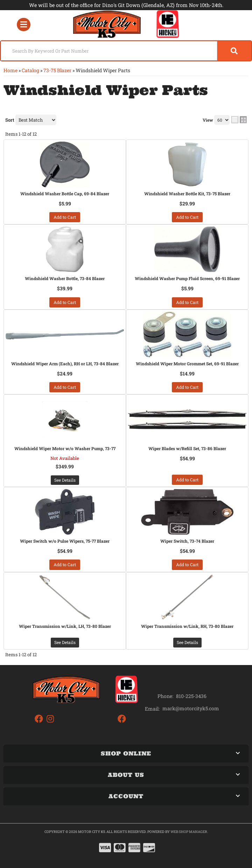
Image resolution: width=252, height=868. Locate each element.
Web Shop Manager (189, 832)
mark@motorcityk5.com (191, 708)
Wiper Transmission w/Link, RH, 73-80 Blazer (187, 626)
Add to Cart (65, 217)
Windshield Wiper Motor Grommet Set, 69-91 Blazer (187, 364)
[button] (126, 51)
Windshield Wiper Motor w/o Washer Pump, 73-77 (65, 448)
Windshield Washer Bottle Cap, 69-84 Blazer (65, 194)
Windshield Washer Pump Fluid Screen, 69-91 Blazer (187, 278)
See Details (65, 480)
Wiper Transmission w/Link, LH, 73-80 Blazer (65, 626)
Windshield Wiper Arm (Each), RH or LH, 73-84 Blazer (65, 364)
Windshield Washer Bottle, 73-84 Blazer (65, 278)
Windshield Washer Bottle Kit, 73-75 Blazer (187, 194)
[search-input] (109, 51)
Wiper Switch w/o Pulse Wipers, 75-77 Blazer (65, 541)
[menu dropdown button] (23, 24)
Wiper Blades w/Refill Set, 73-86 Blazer (187, 448)
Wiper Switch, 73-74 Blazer (187, 541)
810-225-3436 (191, 696)
